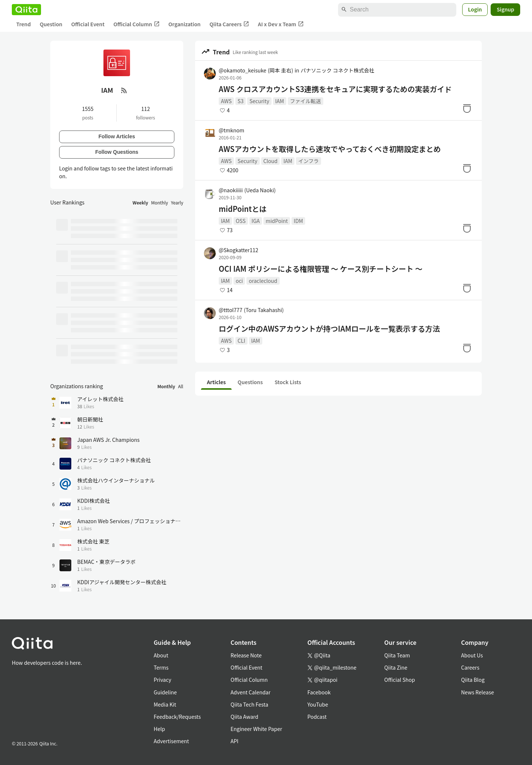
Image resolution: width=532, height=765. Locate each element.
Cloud (271, 161)
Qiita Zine (396, 667)
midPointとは (243, 209)
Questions (250, 382)
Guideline (165, 692)
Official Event (88, 24)
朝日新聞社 (90, 419)
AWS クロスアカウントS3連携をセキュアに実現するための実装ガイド (335, 89)
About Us (472, 655)
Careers (470, 667)
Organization (185, 24)
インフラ (308, 161)
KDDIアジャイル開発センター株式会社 (122, 582)
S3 (241, 101)
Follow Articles (117, 136)
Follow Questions (117, 152)
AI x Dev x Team (281, 24)
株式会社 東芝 (93, 541)
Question (51, 24)
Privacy (162, 680)
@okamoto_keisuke (256, 70)
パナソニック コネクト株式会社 (337, 70)
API (234, 741)
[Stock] (467, 108)
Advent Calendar (250, 692)
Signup (505, 9)
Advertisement (171, 741)
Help (159, 729)
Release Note (246, 655)
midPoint (277, 221)
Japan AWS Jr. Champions (108, 440)
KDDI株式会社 (93, 501)
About (161, 655)
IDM (298, 221)
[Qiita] (26, 10)
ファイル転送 (306, 101)
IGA (256, 221)
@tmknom (231, 130)
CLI (241, 341)
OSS (241, 221)
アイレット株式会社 (100, 399)
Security (259, 101)
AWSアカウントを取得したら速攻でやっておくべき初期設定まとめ (330, 149)
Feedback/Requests (177, 717)
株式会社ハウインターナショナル (116, 480)
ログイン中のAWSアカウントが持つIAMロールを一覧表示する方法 (329, 329)
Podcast (317, 717)
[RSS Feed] (124, 90)
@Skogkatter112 (238, 250)
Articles (216, 382)
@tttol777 (251, 310)
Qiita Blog (473, 680)
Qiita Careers (229, 24)
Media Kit (165, 704)
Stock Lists (288, 382)
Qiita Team (397, 655)
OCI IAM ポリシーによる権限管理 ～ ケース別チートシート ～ (321, 269)
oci (239, 281)
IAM (280, 101)
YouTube (318, 704)
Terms (161, 667)
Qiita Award (244, 717)
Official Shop (400, 680)
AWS (226, 101)
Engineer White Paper (256, 729)
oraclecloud (263, 281)
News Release (478, 692)
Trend (23, 24)
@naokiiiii (247, 190)
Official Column (137, 24)
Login (475, 9)
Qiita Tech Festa (249, 704)
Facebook (319, 692)
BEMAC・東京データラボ (106, 562)
